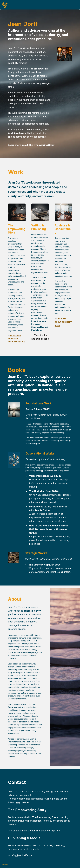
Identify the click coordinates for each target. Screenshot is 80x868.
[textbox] (40, 5)
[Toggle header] (75, 5)
